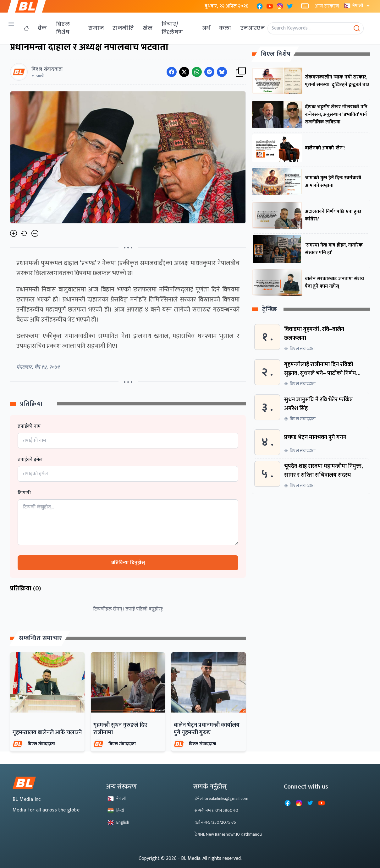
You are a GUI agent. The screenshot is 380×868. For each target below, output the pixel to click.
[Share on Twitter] (184, 72)
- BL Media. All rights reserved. (210, 858)
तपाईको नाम (29, 426)
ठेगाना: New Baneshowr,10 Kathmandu (228, 834)
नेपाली (358, 5)
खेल (148, 28)
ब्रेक (42, 28)
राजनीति (123, 28)
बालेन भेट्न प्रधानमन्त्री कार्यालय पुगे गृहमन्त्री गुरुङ (207, 729)
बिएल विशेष (63, 28)
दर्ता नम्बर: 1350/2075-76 (215, 822)
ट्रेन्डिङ (270, 309)
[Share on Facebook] (172, 72)
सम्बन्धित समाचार (41, 638)
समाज (96, 28)
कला (225, 28)
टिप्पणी (24, 493)
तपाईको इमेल (30, 460)
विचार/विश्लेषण (172, 28)
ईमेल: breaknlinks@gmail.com (221, 798)
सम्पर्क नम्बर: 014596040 (216, 810)
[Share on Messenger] (209, 72)
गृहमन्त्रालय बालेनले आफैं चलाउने (47, 733)
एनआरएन (253, 28)
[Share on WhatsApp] (197, 72)
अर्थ (206, 28)
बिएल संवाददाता (41, 744)
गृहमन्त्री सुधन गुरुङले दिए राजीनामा (120, 729)
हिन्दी (116, 810)
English (118, 822)
